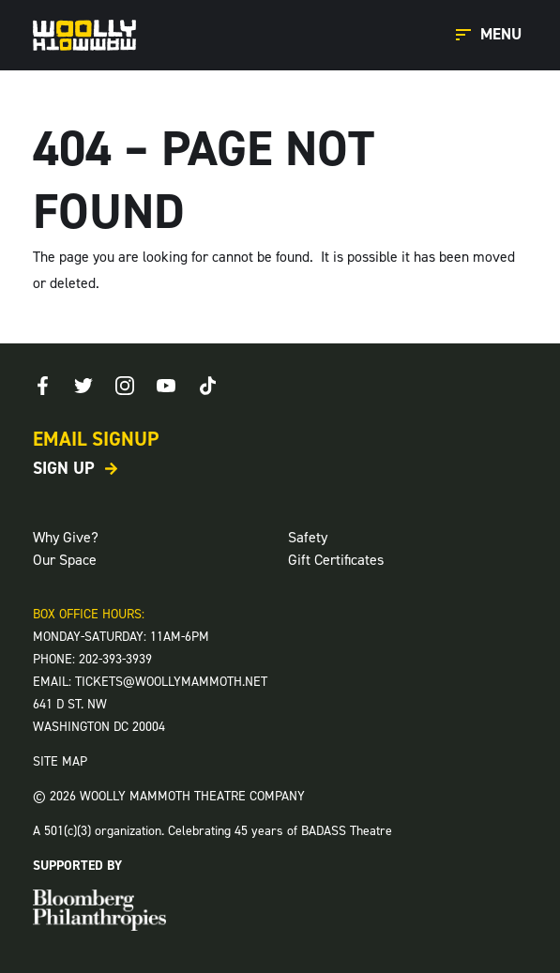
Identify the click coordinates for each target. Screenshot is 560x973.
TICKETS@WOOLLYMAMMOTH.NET (171, 682)
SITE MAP (60, 761)
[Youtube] (166, 386)
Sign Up (64, 468)
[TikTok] (207, 386)
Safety (308, 537)
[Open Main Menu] (492, 35)
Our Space (65, 560)
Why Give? (66, 537)
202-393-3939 (115, 659)
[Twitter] (83, 386)
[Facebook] (42, 386)
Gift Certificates (336, 560)
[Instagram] (125, 386)
